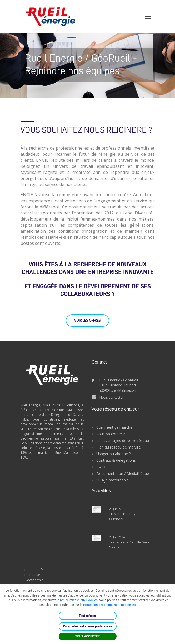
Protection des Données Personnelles (109, 605)
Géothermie (34, 580)
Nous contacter (112, 397)
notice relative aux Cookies (79, 600)
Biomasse (32, 575)
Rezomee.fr (34, 570)
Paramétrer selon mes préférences (87, 626)
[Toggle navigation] (148, 17)
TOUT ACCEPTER (88, 636)
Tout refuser (88, 616)
